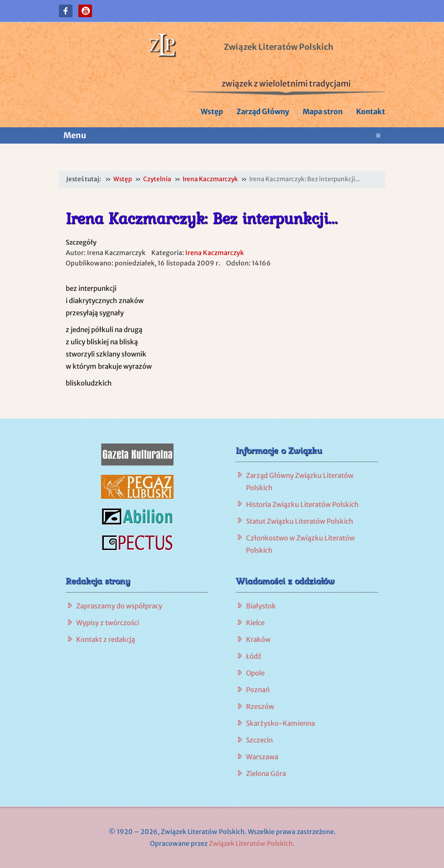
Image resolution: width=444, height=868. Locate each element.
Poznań (258, 690)
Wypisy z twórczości (108, 623)
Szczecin (259, 740)
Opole (255, 673)
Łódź (254, 656)
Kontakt (371, 111)
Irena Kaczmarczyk (215, 253)
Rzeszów (260, 706)
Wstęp (212, 111)
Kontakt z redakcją (106, 639)
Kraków (258, 639)
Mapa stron (323, 111)
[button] (66, 11)
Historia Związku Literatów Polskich (302, 504)
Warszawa (262, 757)
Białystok (261, 606)
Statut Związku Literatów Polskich (300, 521)
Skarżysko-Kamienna (280, 723)
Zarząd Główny (263, 111)
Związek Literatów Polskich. (252, 844)
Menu (222, 135)
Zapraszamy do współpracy (119, 606)
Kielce (255, 623)
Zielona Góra (266, 774)
